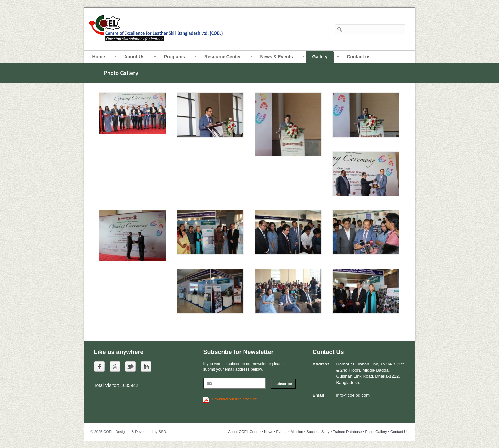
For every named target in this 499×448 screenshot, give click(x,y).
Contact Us (399, 432)
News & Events (277, 57)
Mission (297, 432)
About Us (134, 57)
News (269, 432)
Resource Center (223, 57)
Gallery (320, 57)
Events (282, 432)
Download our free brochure (234, 399)
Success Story (318, 432)
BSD (162, 432)
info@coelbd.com (353, 395)
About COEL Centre (245, 432)
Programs (174, 57)
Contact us (358, 57)
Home (99, 57)
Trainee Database (347, 432)
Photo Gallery (376, 432)
